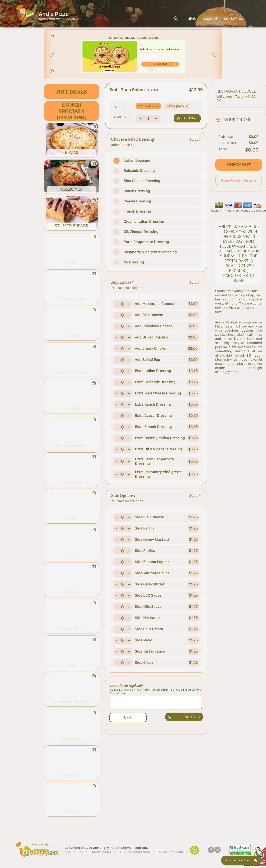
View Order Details (239, 180)
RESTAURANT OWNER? (172, 852)
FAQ (81, 852)
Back (128, 717)
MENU (192, 19)
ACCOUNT (210, 19)
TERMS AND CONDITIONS (134, 852)
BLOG (68, 852)
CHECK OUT (239, 165)
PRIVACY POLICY (101, 852)
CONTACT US (234, 19)
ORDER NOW (160, 64)
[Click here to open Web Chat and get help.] (241, 860)
